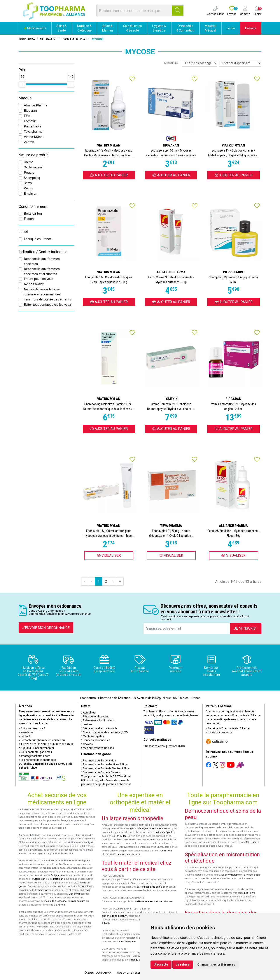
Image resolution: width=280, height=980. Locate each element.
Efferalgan (40, 879)
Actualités (88, 713)
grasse (22, 886)
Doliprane (56, 875)
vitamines (59, 905)
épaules (170, 832)
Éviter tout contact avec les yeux (47, 305)
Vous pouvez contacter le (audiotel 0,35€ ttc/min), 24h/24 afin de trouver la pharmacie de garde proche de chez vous (106, 780)
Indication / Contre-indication (43, 252)
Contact (24, 736)
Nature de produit (34, 155)
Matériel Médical (210, 28)
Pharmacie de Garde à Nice (99, 761)
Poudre (29, 173)
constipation (88, 886)
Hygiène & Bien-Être (159, 28)
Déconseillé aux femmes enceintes (42, 261)
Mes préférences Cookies (98, 748)
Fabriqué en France (38, 239)
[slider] (22, 84)
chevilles (122, 836)
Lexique (87, 724)
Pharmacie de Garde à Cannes (101, 772)
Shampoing (32, 178)
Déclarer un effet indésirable (99, 728)
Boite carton (33, 214)
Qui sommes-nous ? (32, 728)
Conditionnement (33, 207)
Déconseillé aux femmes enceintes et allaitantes (42, 271)
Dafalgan (58, 879)
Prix (22, 70)
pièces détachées (126, 942)
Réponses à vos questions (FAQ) (164, 746)
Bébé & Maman (108, 28)
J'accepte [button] (161, 964)
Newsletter (26, 732)
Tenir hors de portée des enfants (47, 299)
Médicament (48, 39)
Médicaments (35, 28)
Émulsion (31, 194)
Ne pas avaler (34, 284)
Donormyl (74, 894)
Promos (251, 28)
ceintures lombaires (156, 829)
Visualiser (109, 555)
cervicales (159, 832)
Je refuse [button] (183, 964)
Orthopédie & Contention (185, 28)
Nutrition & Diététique (84, 28)
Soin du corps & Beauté (132, 28)
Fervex (87, 890)
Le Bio (231, 28)
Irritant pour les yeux (39, 279)
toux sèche (80, 883)
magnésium (78, 901)
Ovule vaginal (33, 167)
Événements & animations (98, 720)
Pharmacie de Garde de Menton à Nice (105, 768)
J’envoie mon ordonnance (46, 628)
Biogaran (30, 111)
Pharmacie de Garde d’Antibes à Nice (104, 765)
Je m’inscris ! (246, 628)
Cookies (87, 744)
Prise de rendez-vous (95, 717)
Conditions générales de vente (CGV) (104, 732)
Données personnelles (96, 740)
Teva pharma (33, 132)
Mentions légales (93, 736)
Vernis (28, 188)
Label (23, 232)
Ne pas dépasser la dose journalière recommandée (42, 292)
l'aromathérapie (252, 875)
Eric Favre (249, 893)
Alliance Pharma (36, 105)
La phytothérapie (230, 875)
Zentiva (29, 142)
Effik (27, 116)
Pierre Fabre (33, 126)
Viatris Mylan (33, 137)
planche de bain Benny (114, 916)
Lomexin (30, 121)
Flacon (29, 219)
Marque (25, 98)
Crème (29, 162)
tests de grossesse (56, 901)
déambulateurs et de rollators (155, 901)
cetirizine (43, 890)
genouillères (137, 829)
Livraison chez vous (219, 732)
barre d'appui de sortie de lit (152, 887)
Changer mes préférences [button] (216, 964)
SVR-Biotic (252, 842)
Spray (28, 183)
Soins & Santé (62, 28)
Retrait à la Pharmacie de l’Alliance (228, 728)
